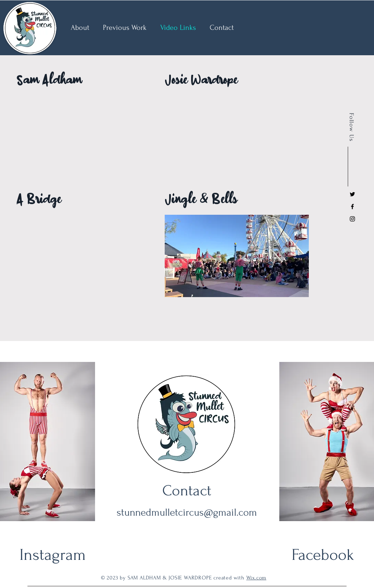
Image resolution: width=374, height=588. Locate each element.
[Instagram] (352, 219)
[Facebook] (352, 207)
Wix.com (256, 578)
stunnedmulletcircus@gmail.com (187, 512)
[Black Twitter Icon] (352, 194)
